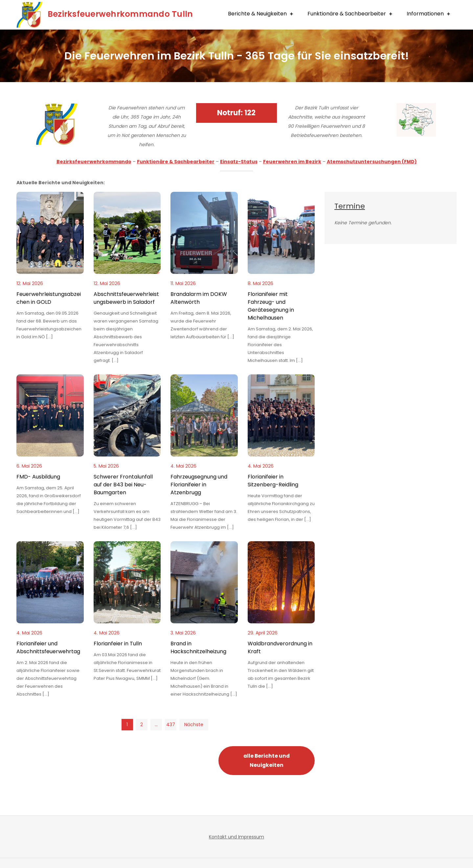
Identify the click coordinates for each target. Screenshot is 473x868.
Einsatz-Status (239, 162)
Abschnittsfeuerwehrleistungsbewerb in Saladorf (126, 298)
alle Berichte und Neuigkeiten (267, 760)
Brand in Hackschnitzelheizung (198, 647)
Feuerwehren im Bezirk (292, 162)
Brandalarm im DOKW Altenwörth (199, 298)
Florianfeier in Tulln (118, 644)
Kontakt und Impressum (236, 837)
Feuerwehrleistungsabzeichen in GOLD (49, 298)
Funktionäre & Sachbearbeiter (347, 14)
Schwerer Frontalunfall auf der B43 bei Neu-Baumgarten (123, 485)
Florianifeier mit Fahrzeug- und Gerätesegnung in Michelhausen (271, 306)
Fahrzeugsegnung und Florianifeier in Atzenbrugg (199, 485)
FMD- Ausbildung (38, 477)
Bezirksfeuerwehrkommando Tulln (123, 14)
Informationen (425, 14)
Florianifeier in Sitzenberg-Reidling (273, 481)
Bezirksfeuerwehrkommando (94, 162)
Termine (350, 206)
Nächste (194, 724)
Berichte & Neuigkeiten (257, 14)
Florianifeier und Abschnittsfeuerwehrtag (48, 647)
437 (171, 724)
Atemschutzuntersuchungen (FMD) (372, 162)
